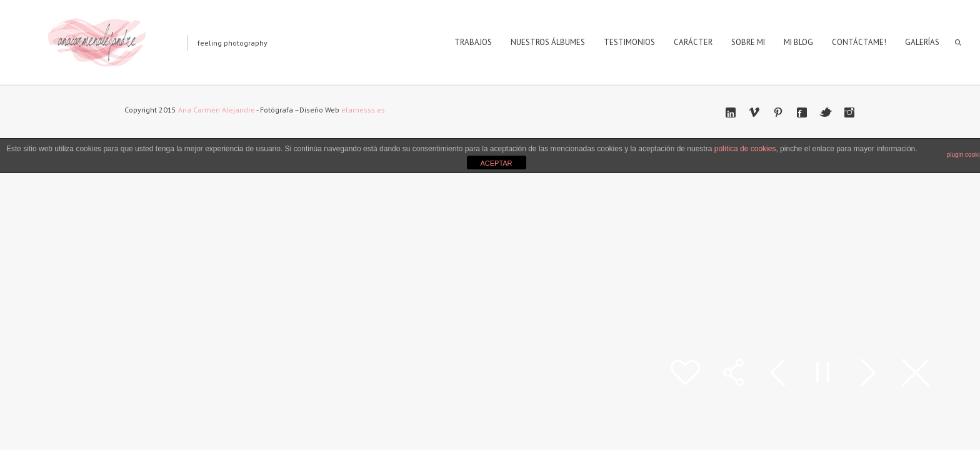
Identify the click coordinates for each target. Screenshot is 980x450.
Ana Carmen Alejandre (217, 110)
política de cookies (745, 149)
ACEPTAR (496, 163)
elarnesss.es (363, 110)
